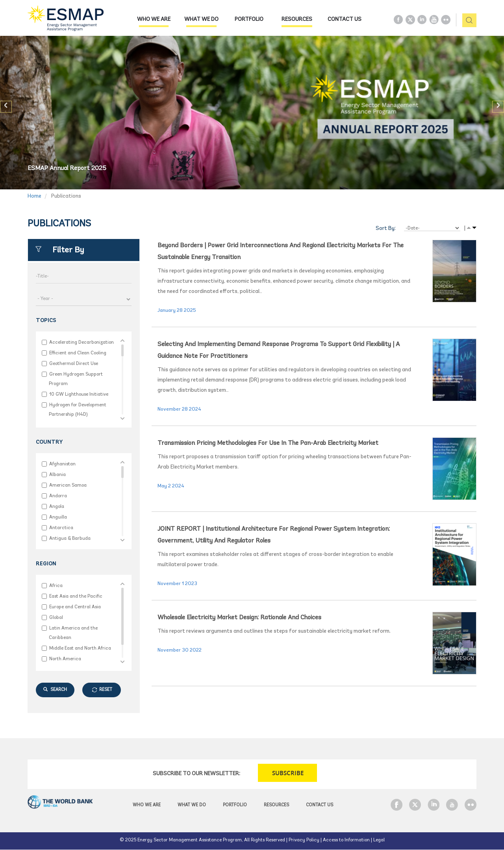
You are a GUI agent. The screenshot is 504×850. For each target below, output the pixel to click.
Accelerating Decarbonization (81, 342)
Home (34, 196)
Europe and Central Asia (75, 607)
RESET (106, 690)
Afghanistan (62, 464)
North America (65, 659)
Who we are (154, 19)
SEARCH (55, 690)
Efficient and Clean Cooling (78, 353)
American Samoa (68, 485)
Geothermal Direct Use (73, 364)
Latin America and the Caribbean (73, 633)
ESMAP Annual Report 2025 (67, 169)
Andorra (58, 496)
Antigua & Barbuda (70, 538)
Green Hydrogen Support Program (76, 379)
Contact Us (345, 19)
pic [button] (466, 21)
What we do (201, 19)
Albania (57, 475)
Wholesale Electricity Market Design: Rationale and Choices (239, 618)
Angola (57, 506)
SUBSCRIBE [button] (288, 773)
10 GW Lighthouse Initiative (79, 394)
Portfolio (249, 19)
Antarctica (61, 528)
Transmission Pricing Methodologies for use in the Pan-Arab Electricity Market (268, 443)
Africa (56, 586)
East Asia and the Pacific (76, 596)
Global (56, 618)
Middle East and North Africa (80, 648)
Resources (297, 19)
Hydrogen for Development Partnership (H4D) (78, 410)
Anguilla (58, 517)
